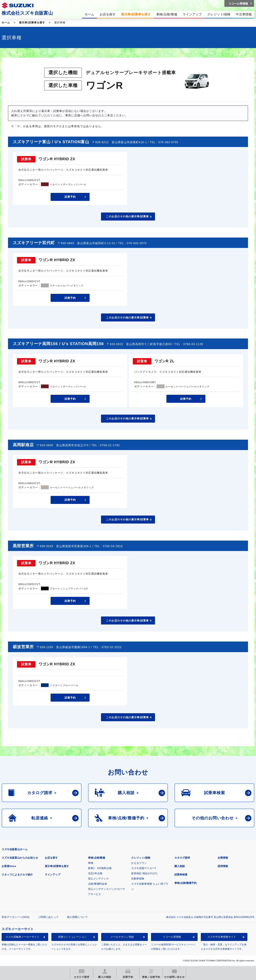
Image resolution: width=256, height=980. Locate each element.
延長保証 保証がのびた (145, 873)
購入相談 (180, 866)
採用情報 (223, 866)
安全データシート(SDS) (15, 917)
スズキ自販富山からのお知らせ (20, 858)
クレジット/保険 (141, 858)
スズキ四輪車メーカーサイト (22, 937)
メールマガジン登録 (122, 937)
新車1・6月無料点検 (100, 868)
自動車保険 (138, 879)
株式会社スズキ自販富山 (27, 13)
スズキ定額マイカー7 (144, 868)
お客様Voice (9, 866)
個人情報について (77, 917)
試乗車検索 (181, 875)
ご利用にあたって (48, 917)
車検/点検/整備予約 (185, 883)
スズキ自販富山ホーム (15, 849)
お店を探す (51, 858)
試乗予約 (70, 197)
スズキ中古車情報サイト (222, 937)
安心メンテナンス (98, 879)
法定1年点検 (95, 873)
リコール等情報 (172, 937)
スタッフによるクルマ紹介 (17, 875)
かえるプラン (139, 863)
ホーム (6, 23)
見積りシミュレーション (72, 937)
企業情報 (223, 858)
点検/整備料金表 (97, 884)
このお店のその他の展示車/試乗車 (127, 216)
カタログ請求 (182, 858)
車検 (91, 863)
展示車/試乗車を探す (32, 23)
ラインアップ (53, 875)
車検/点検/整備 (96, 858)
